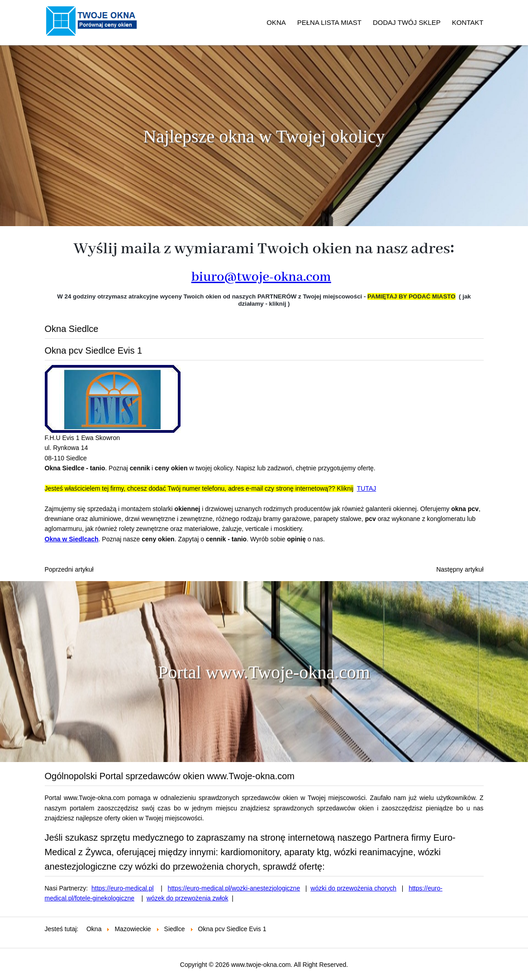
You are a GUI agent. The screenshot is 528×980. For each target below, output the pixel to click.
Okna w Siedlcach (72, 539)
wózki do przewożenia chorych (353, 888)
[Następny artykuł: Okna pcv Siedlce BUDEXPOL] (460, 569)
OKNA (276, 22)
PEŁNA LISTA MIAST (329, 22)
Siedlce (175, 929)
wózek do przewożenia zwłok (188, 898)
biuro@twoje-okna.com (261, 277)
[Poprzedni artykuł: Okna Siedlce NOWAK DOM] (69, 569)
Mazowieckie (133, 929)
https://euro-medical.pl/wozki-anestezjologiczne (234, 888)
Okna (94, 929)
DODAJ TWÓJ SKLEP (407, 22)
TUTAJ (367, 488)
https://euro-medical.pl (123, 888)
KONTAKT (468, 22)
